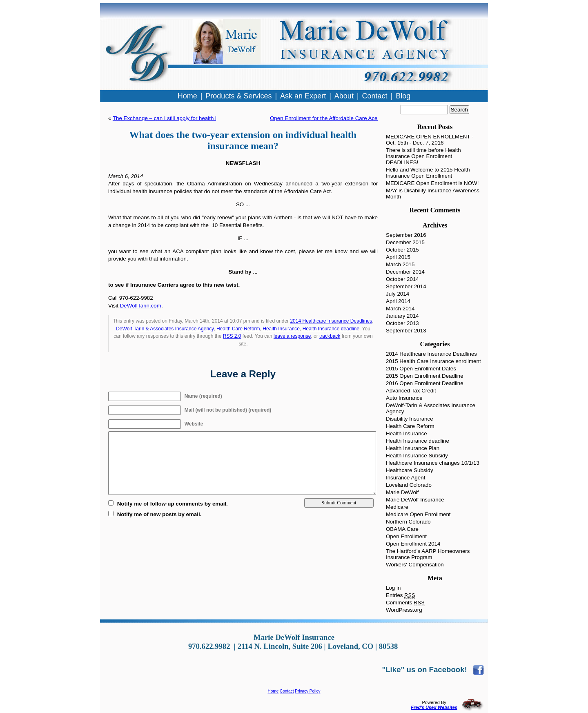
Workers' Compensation (415, 565)
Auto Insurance (404, 398)
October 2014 (402, 279)
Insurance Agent (405, 478)
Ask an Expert (303, 96)
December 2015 (405, 242)
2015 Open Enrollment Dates (421, 369)
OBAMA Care (402, 529)
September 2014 (406, 286)
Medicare (397, 507)
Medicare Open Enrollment (418, 514)
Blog (403, 96)
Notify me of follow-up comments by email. (173, 504)
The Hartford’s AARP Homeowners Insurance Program (428, 554)
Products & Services (238, 96)
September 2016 (406, 235)
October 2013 (402, 323)
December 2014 (405, 272)
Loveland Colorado (409, 485)
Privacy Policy (307, 691)
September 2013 (406, 331)
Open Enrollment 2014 (413, 544)
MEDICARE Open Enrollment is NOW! (432, 183)
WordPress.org (404, 610)
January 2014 (402, 316)
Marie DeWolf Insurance (415, 500)
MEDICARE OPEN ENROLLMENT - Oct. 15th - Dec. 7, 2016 (430, 140)
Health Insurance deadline (331, 329)
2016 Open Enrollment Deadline (425, 383)
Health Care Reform (238, 329)
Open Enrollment (406, 536)
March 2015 (400, 264)
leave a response (292, 336)
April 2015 (398, 257)
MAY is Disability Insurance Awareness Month (433, 194)
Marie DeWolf (402, 492)
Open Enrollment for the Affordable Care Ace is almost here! (342, 118)
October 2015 (402, 250)
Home (273, 691)
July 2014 (398, 294)
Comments (405, 603)
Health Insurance (281, 329)
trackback (330, 336)
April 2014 (398, 301)
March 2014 (400, 309)
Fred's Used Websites (434, 707)
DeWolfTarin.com (141, 306)
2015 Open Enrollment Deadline (425, 376)
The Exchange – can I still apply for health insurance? (177, 118)
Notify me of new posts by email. (159, 514)
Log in (393, 588)
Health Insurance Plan (413, 448)
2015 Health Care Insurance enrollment (433, 361)
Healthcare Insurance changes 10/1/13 (433, 463)
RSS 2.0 (232, 336)
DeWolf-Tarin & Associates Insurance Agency (165, 329)
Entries (401, 595)
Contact (287, 691)
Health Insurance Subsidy (417, 456)
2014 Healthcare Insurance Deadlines (331, 321)
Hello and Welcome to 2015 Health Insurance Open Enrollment (428, 173)
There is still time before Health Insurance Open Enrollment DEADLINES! (423, 156)
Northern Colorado (408, 522)
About (344, 96)
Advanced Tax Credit (411, 391)
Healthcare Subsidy (410, 470)
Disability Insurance (410, 419)
